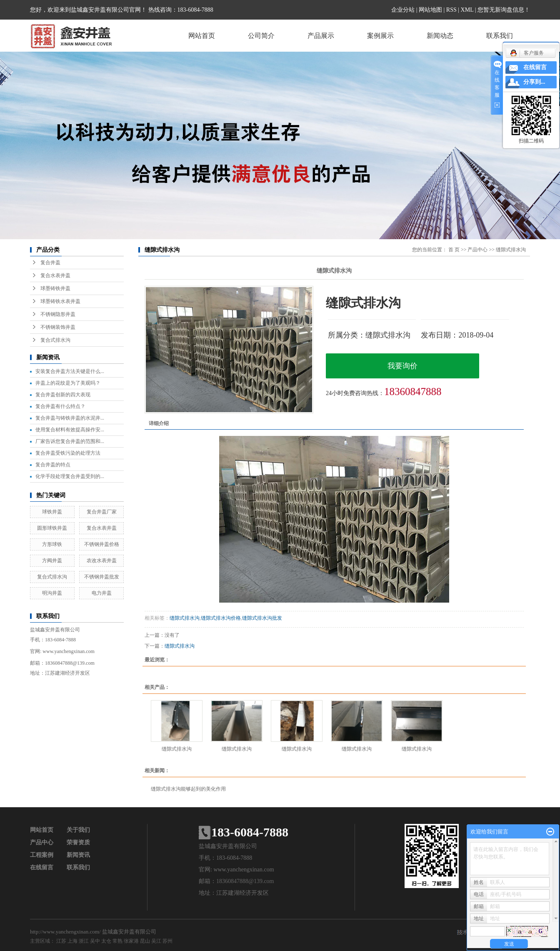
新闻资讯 (78, 855)
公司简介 (261, 36)
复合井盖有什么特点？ (60, 406)
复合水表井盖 (55, 275)
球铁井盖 (52, 512)
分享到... (534, 82)
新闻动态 (440, 36)
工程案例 (42, 855)
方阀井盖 (52, 561)
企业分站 (403, 10)
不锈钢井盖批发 (102, 577)
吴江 (156, 941)
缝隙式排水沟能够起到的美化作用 (188, 789)
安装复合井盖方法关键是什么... (70, 371)
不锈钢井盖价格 (102, 544)
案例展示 (380, 36)
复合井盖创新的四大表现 (63, 395)
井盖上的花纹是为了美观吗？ (68, 383)
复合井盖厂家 (102, 512)
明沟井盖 (52, 593)
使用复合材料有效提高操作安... (70, 430)
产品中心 (477, 250)
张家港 (131, 941)
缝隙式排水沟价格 (221, 618)
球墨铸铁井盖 (55, 288)
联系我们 (500, 36)
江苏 (61, 941)
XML (467, 10)
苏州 (167, 941)
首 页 (454, 250)
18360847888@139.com (70, 663)
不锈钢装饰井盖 (58, 327)
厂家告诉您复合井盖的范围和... (70, 441)
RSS (451, 10)
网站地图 (430, 10)
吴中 (95, 941)
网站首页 (202, 36)
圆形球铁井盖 (52, 528)
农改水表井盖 (102, 561)
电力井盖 (102, 593)
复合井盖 (50, 263)
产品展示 (321, 36)
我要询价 (402, 366)
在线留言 (42, 867)
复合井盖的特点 (53, 465)
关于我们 (78, 830)
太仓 (106, 941)
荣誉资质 (78, 842)
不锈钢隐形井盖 (58, 314)
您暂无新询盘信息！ (504, 10)
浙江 (84, 941)
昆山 (145, 941)
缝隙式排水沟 (511, 250)
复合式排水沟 (55, 340)
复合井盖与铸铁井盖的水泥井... (70, 418)
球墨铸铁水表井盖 (60, 301)
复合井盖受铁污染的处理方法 (68, 453)
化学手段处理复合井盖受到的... (70, 476)
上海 (72, 941)
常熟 (117, 941)
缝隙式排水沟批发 (262, 618)
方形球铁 (52, 544)
